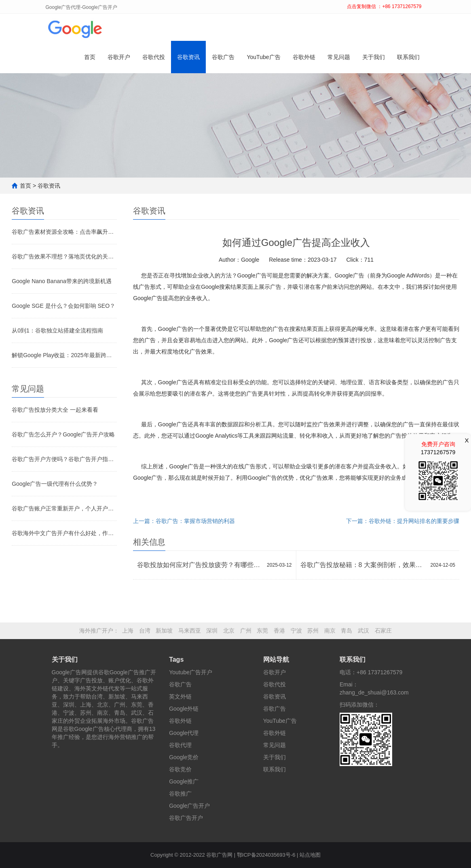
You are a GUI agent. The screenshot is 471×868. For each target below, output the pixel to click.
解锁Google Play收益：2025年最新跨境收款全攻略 (64, 355)
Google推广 (184, 781)
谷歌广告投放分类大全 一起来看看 (55, 410)
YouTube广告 (263, 57)
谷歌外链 (304, 57)
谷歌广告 (223, 57)
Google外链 (184, 709)
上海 (128, 631)
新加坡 (164, 631)
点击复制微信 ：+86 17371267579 (384, 6)
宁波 (296, 631)
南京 (330, 631)
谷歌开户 (119, 57)
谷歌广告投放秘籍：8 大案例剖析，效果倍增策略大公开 (363, 565)
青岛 (346, 631)
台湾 (145, 631)
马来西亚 (190, 631)
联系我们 (408, 57)
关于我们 (374, 57)
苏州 (313, 631)
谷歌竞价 (180, 769)
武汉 (363, 631)
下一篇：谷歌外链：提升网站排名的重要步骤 (403, 521)
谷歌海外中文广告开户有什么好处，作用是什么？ (64, 533)
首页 (90, 57)
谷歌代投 (154, 57)
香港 (279, 631)
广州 (246, 631)
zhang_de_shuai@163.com (374, 692)
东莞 (262, 631)
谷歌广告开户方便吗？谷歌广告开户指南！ (64, 459)
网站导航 (276, 659)
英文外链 (180, 697)
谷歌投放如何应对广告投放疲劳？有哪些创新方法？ (200, 565)
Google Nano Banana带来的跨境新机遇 (62, 281)
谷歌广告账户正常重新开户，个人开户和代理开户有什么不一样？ (64, 508)
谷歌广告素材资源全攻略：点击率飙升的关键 (64, 232)
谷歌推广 (180, 794)
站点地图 (310, 855)
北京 (229, 631)
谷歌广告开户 (186, 818)
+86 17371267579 (379, 672)
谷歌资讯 (188, 57)
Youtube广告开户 (191, 672)
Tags (176, 659)
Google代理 (184, 733)
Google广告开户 (189, 806)
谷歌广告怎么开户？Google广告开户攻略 (63, 434)
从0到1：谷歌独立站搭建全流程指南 (57, 330)
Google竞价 (184, 757)
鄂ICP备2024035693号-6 (266, 855)
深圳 (212, 631)
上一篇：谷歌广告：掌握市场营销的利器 (184, 521)
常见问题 (339, 57)
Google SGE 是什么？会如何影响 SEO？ (63, 306)
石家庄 (383, 631)
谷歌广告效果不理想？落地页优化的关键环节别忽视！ (64, 256)
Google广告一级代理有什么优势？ (55, 484)
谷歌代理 (180, 745)
